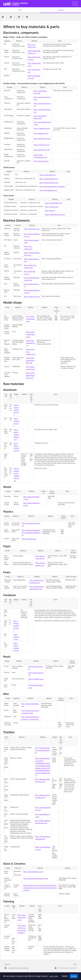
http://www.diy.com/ (16, 637)
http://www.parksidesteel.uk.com (16, 435)
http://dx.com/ (50, 211)
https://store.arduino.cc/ (48, 175)
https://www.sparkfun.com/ (49, 183)
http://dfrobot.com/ (52, 207)
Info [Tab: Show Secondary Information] (20, 10)
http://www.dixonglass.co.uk (33, 872)
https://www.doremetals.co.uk (16, 410)
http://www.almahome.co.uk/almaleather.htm (43, 750)
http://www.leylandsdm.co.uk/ (16, 626)
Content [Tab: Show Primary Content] (61, 10)
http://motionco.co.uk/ (32, 229)
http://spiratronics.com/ (42, 150)
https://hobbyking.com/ (42, 128)
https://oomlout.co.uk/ (42, 145)
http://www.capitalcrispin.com (22, 917)
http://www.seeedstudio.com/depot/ (52, 186)
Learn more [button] (54, 976)
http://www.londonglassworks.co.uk (36, 878)
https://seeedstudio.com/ (54, 203)
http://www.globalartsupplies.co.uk (30, 375)
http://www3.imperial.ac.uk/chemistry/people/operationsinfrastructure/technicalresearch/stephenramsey (40, 888)
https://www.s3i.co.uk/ (32, 297)
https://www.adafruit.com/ (49, 179)
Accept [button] (74, 976)
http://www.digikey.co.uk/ (48, 190)
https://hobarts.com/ (29, 539)
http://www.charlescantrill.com (30, 334)
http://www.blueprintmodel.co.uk (30, 360)
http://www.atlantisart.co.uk (31, 343)
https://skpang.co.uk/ (41, 133)
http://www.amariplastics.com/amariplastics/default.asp (31, 533)
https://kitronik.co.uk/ (41, 161)
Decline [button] (65, 976)
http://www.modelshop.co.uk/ (30, 319)
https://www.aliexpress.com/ (55, 214)
